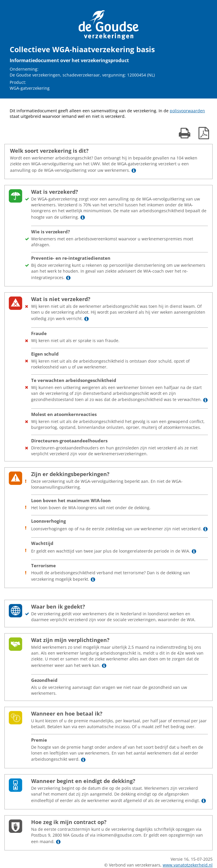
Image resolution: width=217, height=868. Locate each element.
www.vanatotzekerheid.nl (188, 865)
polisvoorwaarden (187, 111)
